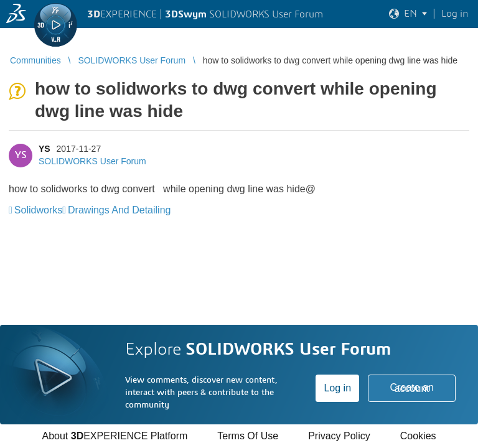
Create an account (412, 388)
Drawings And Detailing (119, 210)
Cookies (418, 436)
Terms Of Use (248, 436)
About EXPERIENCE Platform (115, 436)
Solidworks (38, 210)
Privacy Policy (339, 436)
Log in (337, 388)
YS (45, 149)
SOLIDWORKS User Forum (92, 161)
